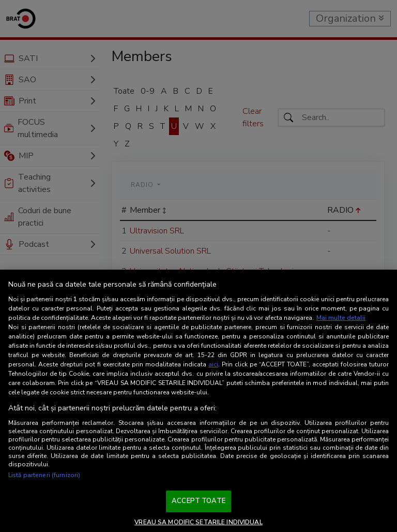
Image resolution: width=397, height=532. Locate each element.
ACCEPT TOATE (198, 501)
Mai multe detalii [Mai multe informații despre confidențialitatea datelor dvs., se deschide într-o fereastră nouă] (341, 318)
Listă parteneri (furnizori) (44, 475)
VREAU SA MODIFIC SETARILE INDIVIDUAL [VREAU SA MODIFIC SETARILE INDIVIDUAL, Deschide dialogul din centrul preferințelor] (198, 522)
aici (213, 364)
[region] (198, 401)
